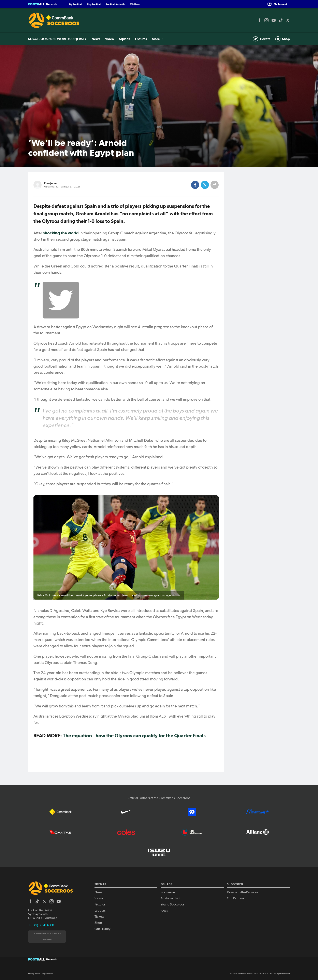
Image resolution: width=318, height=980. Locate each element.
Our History (103, 929)
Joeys (164, 911)
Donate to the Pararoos (243, 892)
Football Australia (115, 4)
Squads (125, 39)
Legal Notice (48, 974)
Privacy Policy (34, 974)
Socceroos (168, 892)
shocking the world (61, 233)
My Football (76, 4)
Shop (283, 39)
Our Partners (236, 898)
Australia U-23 (170, 898)
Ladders (100, 911)
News (96, 39)
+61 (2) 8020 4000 (41, 925)
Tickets (262, 39)
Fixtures (141, 39)
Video (110, 39)
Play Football (94, 4)
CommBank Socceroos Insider (47, 936)
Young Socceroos (173, 904)
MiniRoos (135, 4)
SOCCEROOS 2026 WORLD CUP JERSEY (57, 39)
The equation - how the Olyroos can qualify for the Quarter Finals (134, 736)
